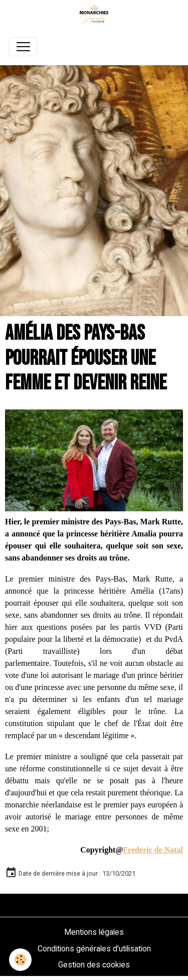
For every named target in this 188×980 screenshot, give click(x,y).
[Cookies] (20, 960)
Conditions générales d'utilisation (94, 949)
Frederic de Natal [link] (153, 850)
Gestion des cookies (94, 965)
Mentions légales (94, 932)
